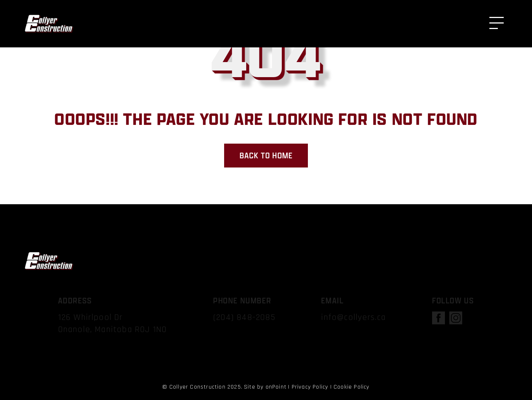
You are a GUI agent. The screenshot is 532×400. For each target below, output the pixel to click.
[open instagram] (456, 320)
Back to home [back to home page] (266, 155)
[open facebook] (438, 320)
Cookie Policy (352, 387)
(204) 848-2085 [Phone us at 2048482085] (244, 317)
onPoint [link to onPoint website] (276, 387)
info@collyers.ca (353, 317)
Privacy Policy (310, 387)
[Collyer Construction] (49, 24)
